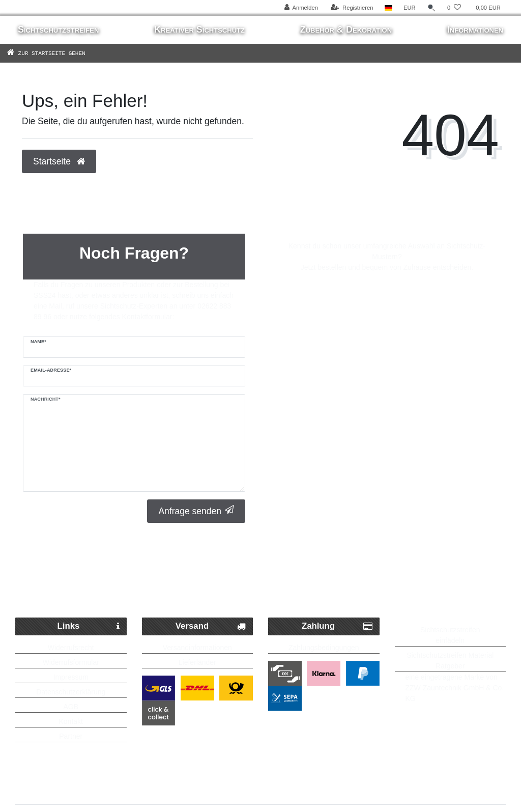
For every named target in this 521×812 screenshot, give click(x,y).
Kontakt (71, 721)
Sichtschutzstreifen (58, 30)
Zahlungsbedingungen (324, 648)
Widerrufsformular (71, 662)
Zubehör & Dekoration (346, 30)
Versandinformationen (197, 648)
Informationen (475, 30)
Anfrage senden (196, 511)
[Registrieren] (352, 8)
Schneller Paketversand (100, 565)
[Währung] (410, 8)
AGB (71, 707)
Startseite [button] (59, 161)
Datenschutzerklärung (71, 692)
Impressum (71, 677)
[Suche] (431, 8)
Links (89, 626)
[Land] (388, 8)
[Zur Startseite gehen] (61, 53)
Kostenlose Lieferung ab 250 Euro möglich (260, 586)
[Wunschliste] (454, 8)
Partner (71, 736)
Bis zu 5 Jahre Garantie (437, 565)
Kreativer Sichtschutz (199, 30)
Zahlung (337, 626)
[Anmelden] (301, 8)
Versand (211, 626)
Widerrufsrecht (71, 648)
